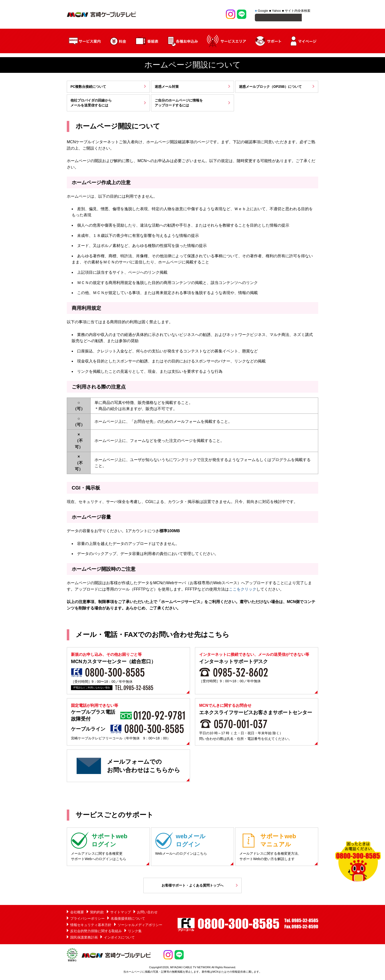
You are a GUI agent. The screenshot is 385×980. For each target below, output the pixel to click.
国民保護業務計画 (84, 938)
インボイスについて (119, 938)
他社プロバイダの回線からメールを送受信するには (91, 103)
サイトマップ (121, 913)
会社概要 (77, 913)
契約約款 (97, 913)
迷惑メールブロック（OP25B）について (270, 87)
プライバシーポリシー (87, 919)
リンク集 (135, 932)
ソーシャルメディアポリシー (140, 926)
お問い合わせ (147, 913)
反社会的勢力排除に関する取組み (96, 932)
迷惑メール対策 (167, 87)
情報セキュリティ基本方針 (91, 926)
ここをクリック (243, 590)
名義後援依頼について (128, 919)
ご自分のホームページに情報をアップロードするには (179, 103)
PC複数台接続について (88, 87)
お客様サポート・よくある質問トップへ (192, 886)
